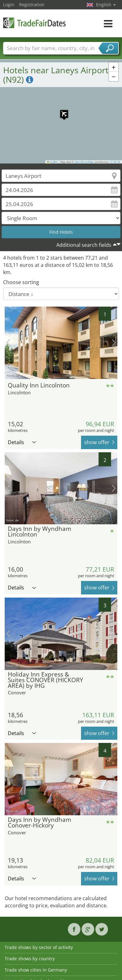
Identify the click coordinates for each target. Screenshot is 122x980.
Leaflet (53, 162)
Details (22, 442)
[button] (61, 111)
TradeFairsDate (34, 23)
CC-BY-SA (115, 162)
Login (9, 5)
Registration (32, 5)
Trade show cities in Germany (36, 970)
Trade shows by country (30, 959)
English (106, 5)
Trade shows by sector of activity (39, 947)
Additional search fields (84, 245)
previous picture (8, 343)
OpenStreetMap (84, 162)
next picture (114, 343)
